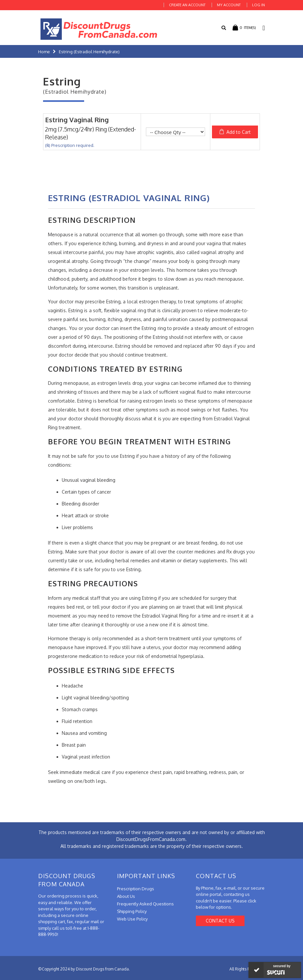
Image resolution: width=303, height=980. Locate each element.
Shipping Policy (132, 911)
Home (44, 52)
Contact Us (220, 921)
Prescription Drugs (136, 889)
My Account (229, 5)
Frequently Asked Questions (145, 904)
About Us (126, 896)
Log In (258, 5)
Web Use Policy (132, 919)
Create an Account (187, 5)
